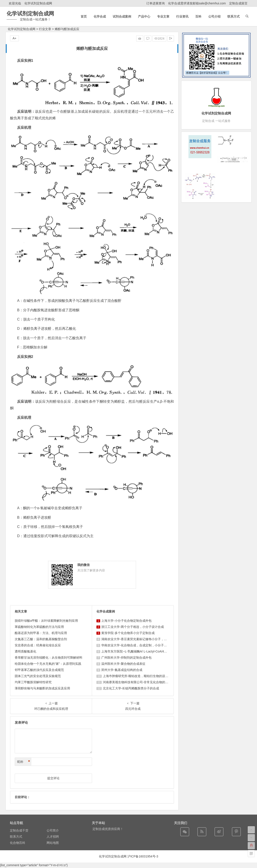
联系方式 (16, 837)
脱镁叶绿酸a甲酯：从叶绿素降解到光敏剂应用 (46, 621)
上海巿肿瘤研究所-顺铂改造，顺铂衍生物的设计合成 (139, 676)
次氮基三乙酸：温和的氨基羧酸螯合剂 (41, 639)
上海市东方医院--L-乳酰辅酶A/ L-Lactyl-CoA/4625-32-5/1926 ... (144, 651)
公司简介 (53, 830)
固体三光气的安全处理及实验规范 (38, 676)
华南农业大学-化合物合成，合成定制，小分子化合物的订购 (142, 645)
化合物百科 (18, 843)
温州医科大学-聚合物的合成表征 (123, 664)
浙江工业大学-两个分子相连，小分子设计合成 (133, 627)
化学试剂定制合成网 (38, 3)
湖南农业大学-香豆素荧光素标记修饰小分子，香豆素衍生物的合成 (146, 639)
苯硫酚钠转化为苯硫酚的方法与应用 (39, 627)
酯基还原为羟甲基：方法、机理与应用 (41, 633)
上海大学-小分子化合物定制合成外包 (126, 621)
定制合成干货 (19, 830)
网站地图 (53, 843)
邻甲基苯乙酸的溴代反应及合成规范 (39, 670)
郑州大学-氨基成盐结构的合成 (122, 670)
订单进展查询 (156, 3)
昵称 (24, 762)
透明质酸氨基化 (25, 651)
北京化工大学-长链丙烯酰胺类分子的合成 (131, 688)
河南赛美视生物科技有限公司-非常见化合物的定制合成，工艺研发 (148, 682)
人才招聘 (53, 837)
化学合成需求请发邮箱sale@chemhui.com (197, 3)
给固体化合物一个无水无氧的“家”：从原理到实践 (48, 664)
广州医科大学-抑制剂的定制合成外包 (126, 658)
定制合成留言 (238, 3)
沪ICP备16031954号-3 (143, 856)
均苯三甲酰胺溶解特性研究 (33, 682)
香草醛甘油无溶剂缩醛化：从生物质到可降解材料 (49, 658)
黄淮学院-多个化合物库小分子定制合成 (128, 633)
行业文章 (45, 29)
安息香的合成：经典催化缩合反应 (38, 645)
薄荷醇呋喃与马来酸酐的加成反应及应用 (42, 688)
